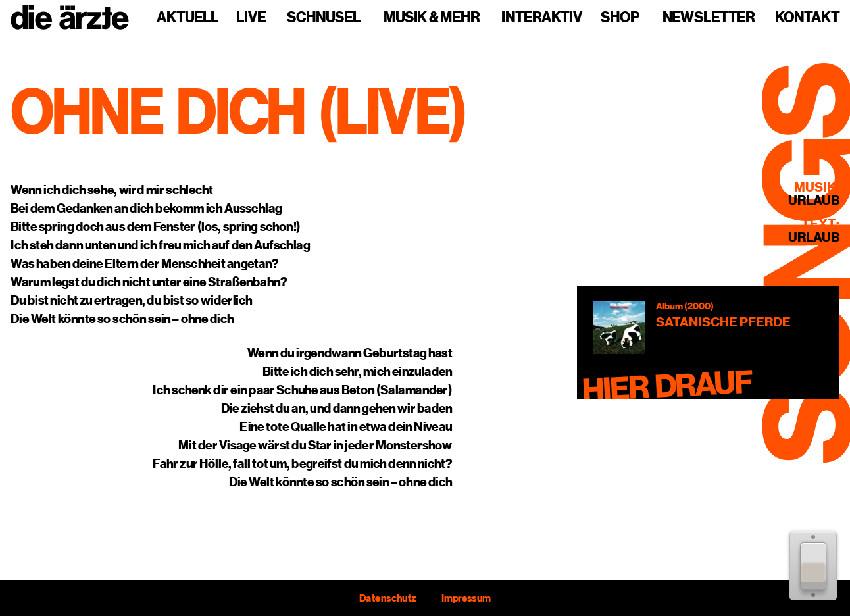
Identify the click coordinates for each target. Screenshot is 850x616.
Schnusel (324, 18)
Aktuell (187, 18)
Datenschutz (387, 598)
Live (251, 18)
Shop (620, 18)
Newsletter (709, 18)
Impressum (466, 598)
